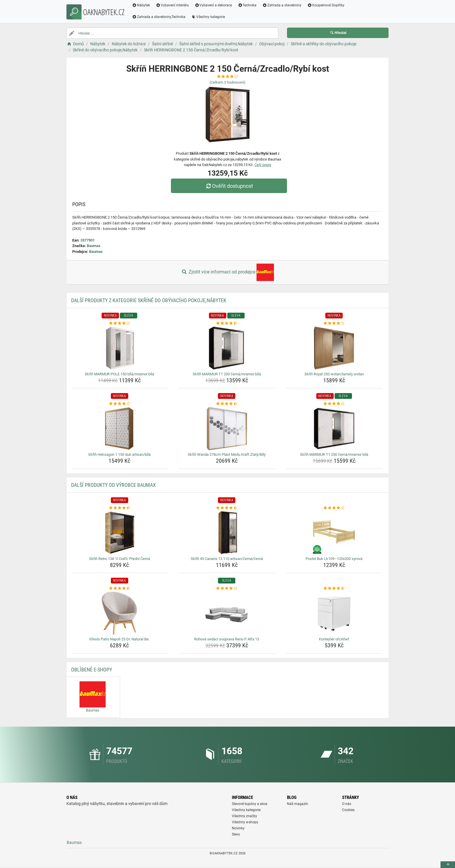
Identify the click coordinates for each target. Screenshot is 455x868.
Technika (247, 5)
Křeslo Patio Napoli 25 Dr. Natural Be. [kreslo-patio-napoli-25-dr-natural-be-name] (119, 639)
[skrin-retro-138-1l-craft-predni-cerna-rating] (120, 508)
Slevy (236, 834)
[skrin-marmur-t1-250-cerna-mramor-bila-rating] (334, 404)
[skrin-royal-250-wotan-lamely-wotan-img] (334, 348)
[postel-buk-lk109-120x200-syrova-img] (334, 533)
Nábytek (141, 5)
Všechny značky (244, 816)
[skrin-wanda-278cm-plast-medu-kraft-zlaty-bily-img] (227, 428)
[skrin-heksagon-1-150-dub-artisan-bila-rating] (120, 404)
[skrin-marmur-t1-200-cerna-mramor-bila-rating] (227, 323)
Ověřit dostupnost (229, 186)
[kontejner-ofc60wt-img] (334, 613)
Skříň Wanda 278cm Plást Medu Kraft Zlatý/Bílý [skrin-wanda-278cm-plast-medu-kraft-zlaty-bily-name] (227, 454)
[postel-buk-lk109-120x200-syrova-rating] (334, 508)
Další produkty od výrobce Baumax (113, 485)
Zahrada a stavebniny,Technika (159, 17)
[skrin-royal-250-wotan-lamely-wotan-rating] (334, 323)
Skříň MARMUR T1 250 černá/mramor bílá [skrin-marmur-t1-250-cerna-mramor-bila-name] (334, 454)
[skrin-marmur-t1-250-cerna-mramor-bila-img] (334, 428)
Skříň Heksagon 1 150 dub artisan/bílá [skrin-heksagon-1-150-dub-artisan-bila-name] (119, 454)
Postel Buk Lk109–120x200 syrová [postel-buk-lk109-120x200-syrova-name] (334, 559)
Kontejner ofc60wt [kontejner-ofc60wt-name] (334, 639)
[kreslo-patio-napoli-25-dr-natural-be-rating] (120, 588)
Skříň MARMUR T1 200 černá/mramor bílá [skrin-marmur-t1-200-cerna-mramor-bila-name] (227, 374)
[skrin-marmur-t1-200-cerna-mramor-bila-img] (227, 348)
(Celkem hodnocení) (228, 82)
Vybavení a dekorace (213, 5)
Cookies (348, 810)
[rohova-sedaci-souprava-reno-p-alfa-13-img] (227, 613)
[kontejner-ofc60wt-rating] (334, 588)
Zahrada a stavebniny (282, 5)
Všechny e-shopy (245, 822)
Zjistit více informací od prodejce (228, 272)
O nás (347, 804)
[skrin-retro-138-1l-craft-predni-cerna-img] (120, 533)
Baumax (94, 246)
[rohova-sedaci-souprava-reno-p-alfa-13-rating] (227, 588)
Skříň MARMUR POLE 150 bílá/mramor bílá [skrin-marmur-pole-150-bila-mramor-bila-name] (119, 374)
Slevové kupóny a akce (250, 804)
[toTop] (448, 865)
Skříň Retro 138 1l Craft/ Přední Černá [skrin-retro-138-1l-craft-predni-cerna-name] (120, 559)
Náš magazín (298, 804)
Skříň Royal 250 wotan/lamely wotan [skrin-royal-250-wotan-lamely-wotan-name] (334, 374)
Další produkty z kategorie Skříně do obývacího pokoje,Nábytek (149, 300)
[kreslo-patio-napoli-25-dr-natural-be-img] (120, 613)
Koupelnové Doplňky (326, 5)
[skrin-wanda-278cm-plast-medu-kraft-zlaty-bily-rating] (227, 404)
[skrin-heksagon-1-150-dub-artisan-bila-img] (120, 428)
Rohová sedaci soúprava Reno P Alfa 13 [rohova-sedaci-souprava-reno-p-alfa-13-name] (227, 639)
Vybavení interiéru (172, 5)
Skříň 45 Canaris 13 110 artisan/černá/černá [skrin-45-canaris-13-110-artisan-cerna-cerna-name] (227, 559)
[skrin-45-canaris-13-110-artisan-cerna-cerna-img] (227, 533)
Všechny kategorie (208, 17)
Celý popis (263, 165)
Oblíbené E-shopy (92, 670)
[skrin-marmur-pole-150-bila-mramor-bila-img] (120, 348)
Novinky (238, 828)
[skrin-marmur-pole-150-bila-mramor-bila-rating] (120, 323)
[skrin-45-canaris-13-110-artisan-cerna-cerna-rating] (227, 508)
